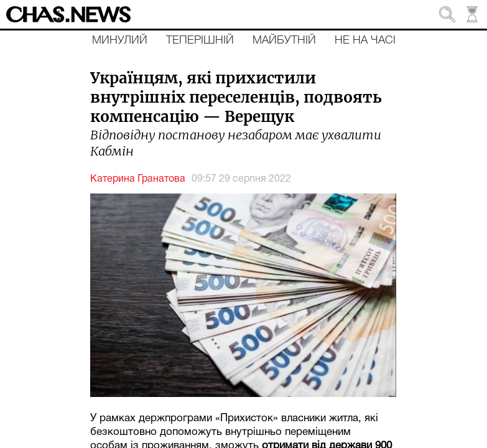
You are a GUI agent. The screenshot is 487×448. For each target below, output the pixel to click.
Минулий (120, 40)
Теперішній (200, 40)
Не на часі (365, 40)
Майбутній (284, 40)
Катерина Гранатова (138, 179)
